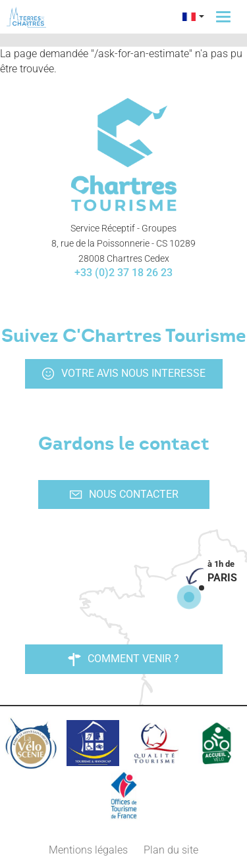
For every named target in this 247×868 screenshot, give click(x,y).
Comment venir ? (123, 659)
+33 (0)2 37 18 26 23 (123, 273)
